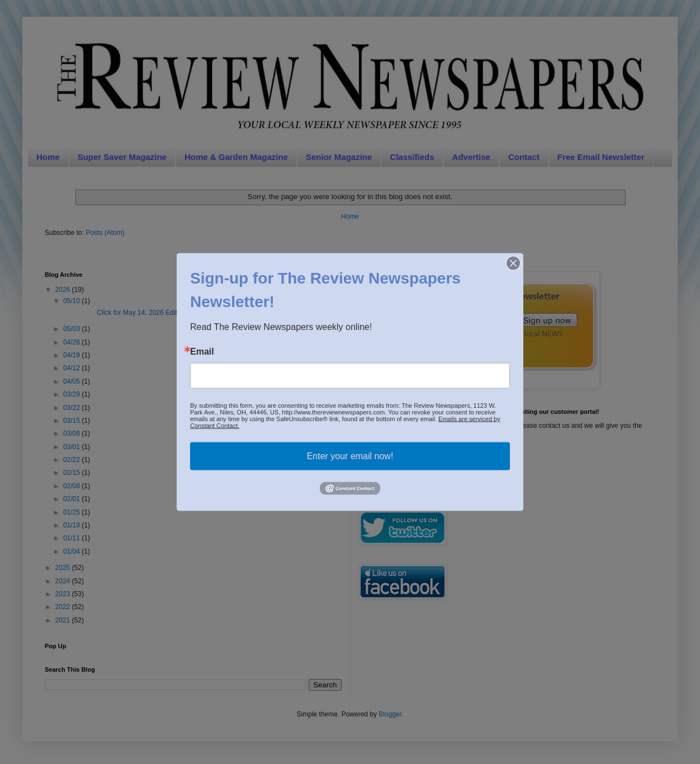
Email (202, 352)
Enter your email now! (350, 456)
